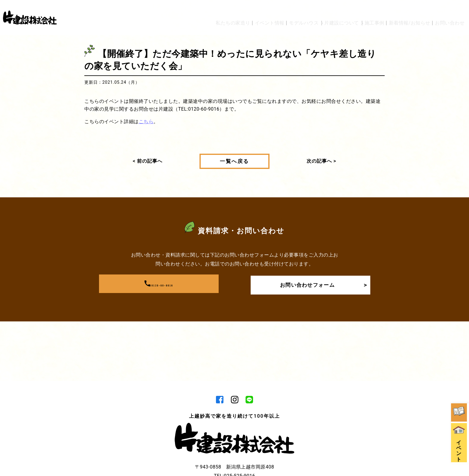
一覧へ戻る (234, 161)
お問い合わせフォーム (321, 284)
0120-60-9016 (159, 284)
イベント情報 (241, 10)
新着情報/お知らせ (405, 10)
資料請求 (460, 358)
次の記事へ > (321, 161)
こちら (146, 122)
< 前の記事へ (148, 161)
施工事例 (366, 10)
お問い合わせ (450, 10)
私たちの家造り (200, 10)
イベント (460, 399)
